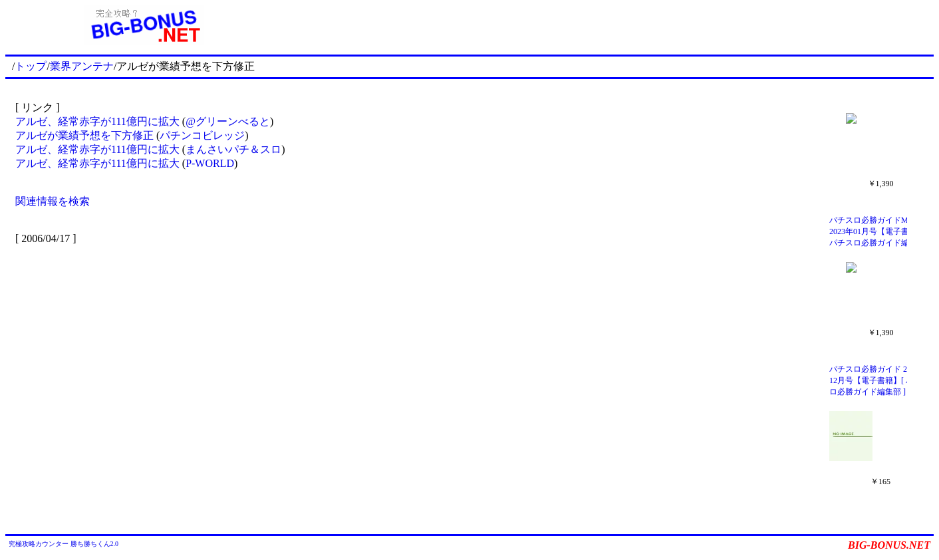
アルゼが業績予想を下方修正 (84, 135)
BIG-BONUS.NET (889, 545)
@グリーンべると (228, 121)
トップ (31, 66)
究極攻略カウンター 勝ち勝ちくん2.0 (64, 544)
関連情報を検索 (53, 201)
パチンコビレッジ (202, 135)
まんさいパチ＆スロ (233, 149)
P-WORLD (210, 163)
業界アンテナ (82, 66)
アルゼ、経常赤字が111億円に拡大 (97, 121)
